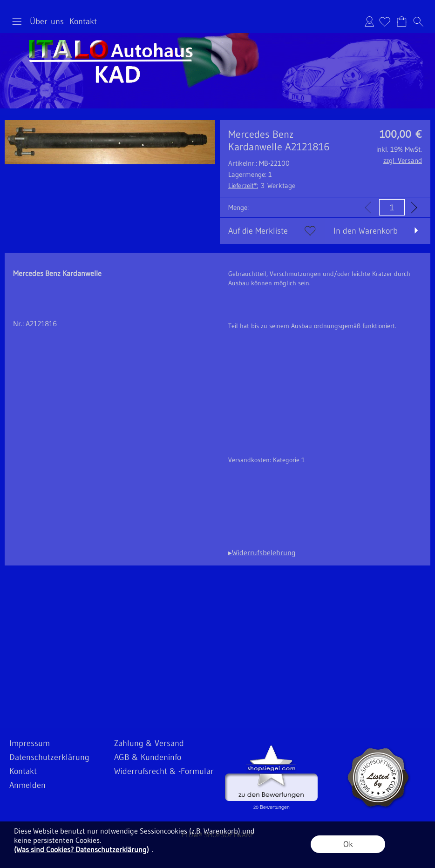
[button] (17, 21)
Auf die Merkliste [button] (258, 231)
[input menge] (392, 207)
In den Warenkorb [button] (366, 231)
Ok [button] (348, 844)
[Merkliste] (385, 21)
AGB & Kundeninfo (148, 757)
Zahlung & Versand (149, 743)
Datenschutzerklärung (49, 757)
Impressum (30, 743)
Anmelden (369, 21)
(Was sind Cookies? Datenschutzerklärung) (82, 849)
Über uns (47, 21)
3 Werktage (262, 185)
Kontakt (83, 21)
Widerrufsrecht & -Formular (164, 771)
